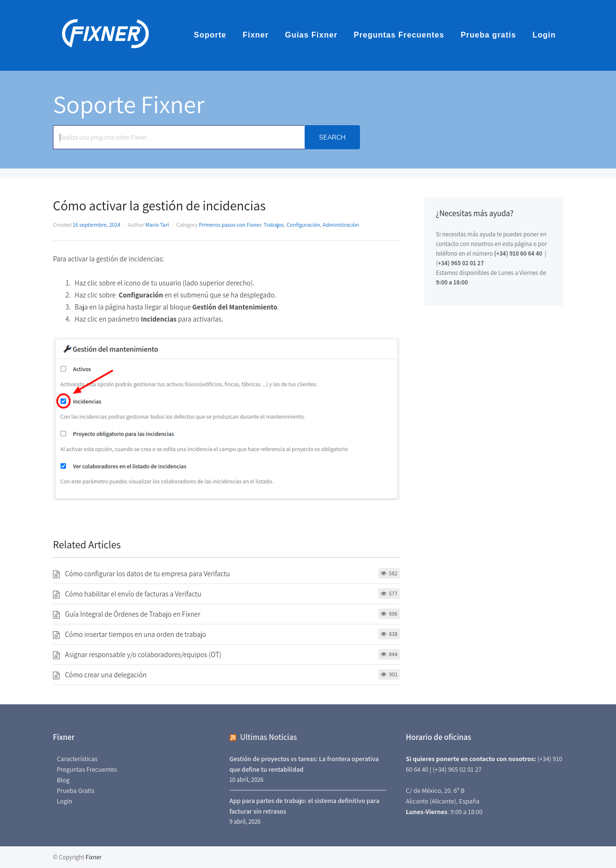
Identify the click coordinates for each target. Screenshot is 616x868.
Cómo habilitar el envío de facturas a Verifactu (133, 594)
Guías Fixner (311, 35)
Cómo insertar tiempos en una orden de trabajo (135, 634)
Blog (63, 780)
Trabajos (274, 225)
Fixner (256, 35)
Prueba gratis (488, 35)
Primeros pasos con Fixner (230, 225)
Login (544, 35)
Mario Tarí (157, 225)
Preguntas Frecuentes (399, 35)
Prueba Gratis (76, 790)
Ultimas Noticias (269, 737)
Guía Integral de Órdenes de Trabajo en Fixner (133, 614)
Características (77, 759)
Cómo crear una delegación (106, 675)
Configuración (303, 225)
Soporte (210, 35)
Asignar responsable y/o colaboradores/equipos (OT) (143, 654)
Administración (341, 225)
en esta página (513, 244)
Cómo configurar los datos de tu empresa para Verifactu (148, 574)
